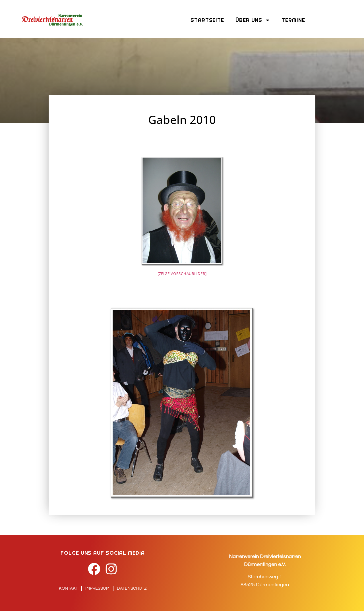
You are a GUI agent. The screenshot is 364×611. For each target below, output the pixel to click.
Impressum (97, 588)
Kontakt (68, 588)
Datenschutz (132, 588)
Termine (293, 20)
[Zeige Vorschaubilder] (182, 274)
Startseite (207, 20)
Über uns (253, 20)
